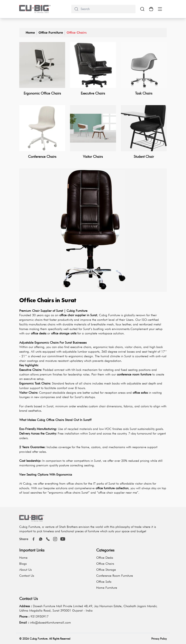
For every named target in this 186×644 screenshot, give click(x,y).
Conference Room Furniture (115, 576)
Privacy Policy (159, 639)
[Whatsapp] (41, 539)
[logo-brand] (35, 9)
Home (30, 33)
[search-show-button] (142, 9)
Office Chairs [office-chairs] (77, 33)
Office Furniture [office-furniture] (51, 33)
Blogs (23, 564)
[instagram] (55, 539)
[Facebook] (33, 539)
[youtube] (63, 539)
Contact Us (27, 576)
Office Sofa (104, 582)
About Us (25, 570)
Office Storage (106, 570)
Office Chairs (105, 564)
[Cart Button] (151, 9)
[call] (48, 539)
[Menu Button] (160, 9)
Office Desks (105, 558)
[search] (106, 9)
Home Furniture (107, 588)
